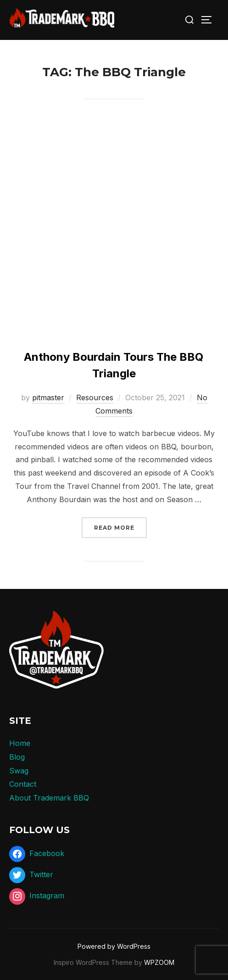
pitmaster (48, 398)
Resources (95, 398)
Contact (23, 784)
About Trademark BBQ (49, 798)
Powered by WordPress (114, 946)
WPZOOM (159, 962)
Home (20, 743)
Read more (120, 527)
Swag (19, 771)
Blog (17, 757)
